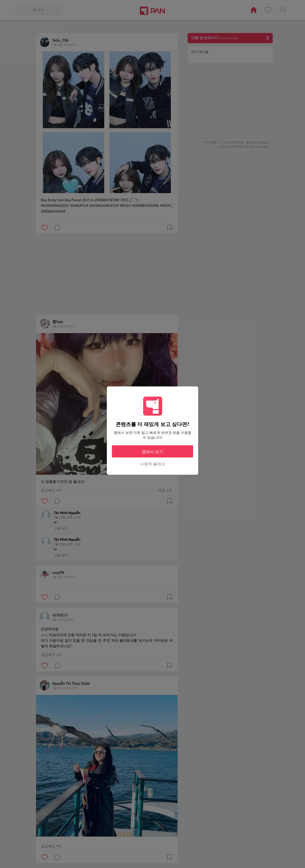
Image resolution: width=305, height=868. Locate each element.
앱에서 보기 (152, 452)
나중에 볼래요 (152, 464)
